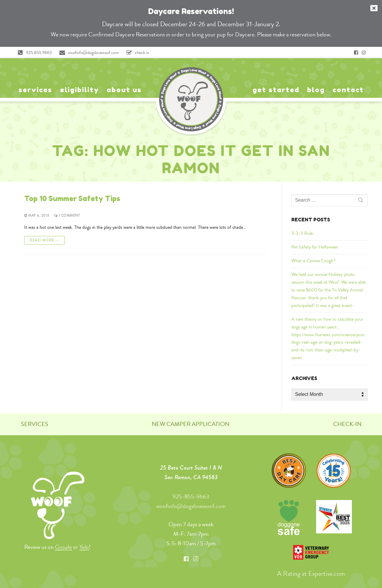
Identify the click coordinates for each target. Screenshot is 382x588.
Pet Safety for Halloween (315, 247)
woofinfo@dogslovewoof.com (88, 53)
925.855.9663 (33, 53)
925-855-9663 (191, 497)
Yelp (84, 547)
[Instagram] (364, 53)
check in (136, 53)
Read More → (44, 240)
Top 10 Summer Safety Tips (72, 199)
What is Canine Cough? (313, 261)
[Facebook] (356, 53)
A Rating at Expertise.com (311, 574)
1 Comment (67, 216)
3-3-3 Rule (302, 233)
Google (63, 547)
